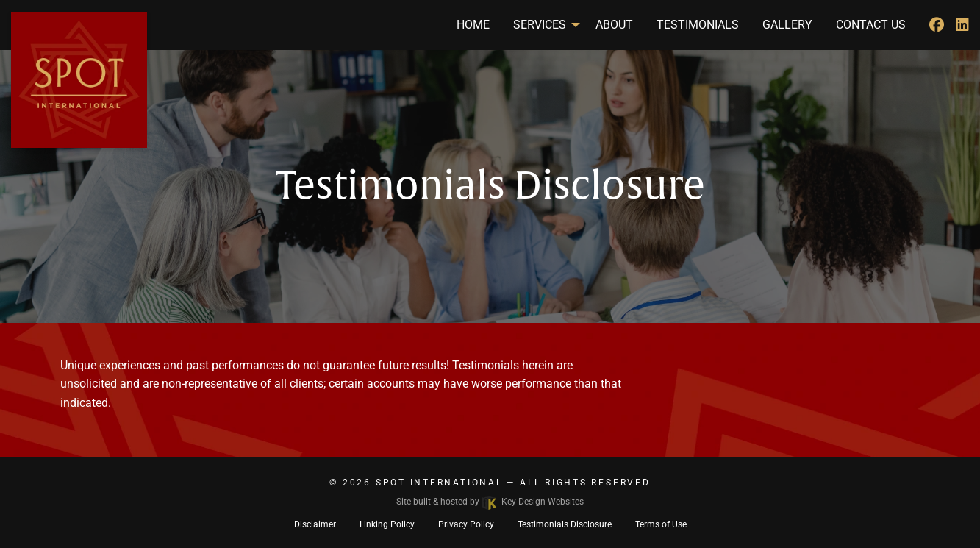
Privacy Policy (466, 524)
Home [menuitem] (473, 25)
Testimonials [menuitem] (698, 25)
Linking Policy (387, 524)
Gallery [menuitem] (787, 25)
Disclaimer (315, 524)
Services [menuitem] (540, 25)
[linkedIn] (962, 25)
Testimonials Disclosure (565, 524)
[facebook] (937, 25)
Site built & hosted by (490, 502)
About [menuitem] (614, 25)
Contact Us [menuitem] (871, 25)
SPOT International (439, 483)
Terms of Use (661, 524)
